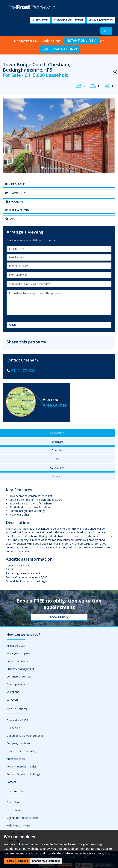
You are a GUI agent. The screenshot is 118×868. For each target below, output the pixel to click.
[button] (11, 136)
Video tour (15, 184)
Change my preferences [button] (46, 861)
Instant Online (81, 40)
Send (13, 325)
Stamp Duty (16, 193)
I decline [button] (23, 861)
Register (40, 20)
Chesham (29, 360)
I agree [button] (10, 861)
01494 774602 (23, 371)
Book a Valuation (68, 20)
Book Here (59, 617)
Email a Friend (17, 210)
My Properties (101, 20)
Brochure (14, 201)
